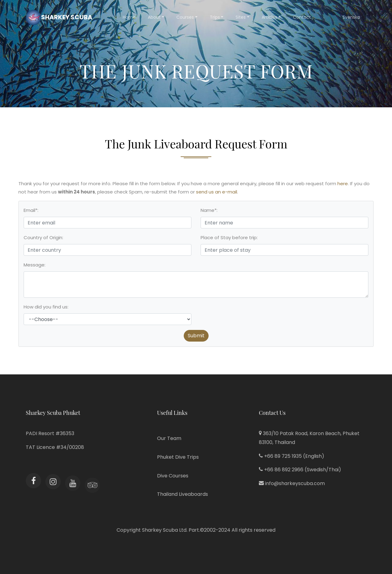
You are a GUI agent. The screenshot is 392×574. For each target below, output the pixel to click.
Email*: (31, 210)
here (343, 184)
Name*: (209, 210)
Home (129, 17)
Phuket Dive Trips (178, 457)
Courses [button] (185, 17)
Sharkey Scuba (59, 17)
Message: (35, 265)
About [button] (154, 17)
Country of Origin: (43, 237)
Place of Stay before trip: (229, 237)
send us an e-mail (217, 192)
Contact (302, 17)
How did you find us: (46, 307)
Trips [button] (215, 17)
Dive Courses (173, 476)
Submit (196, 336)
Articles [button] (269, 17)
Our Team (169, 438)
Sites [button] (241, 17)
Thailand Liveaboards (183, 494)
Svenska (351, 17)
